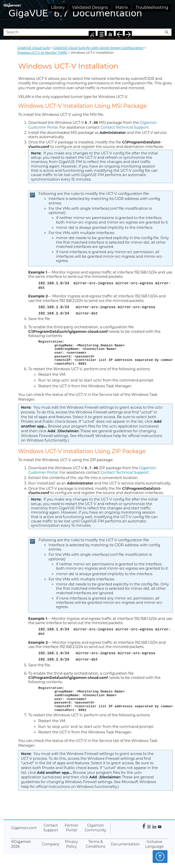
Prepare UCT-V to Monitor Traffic (42, 53)
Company (51, 844)
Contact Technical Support (125, 127)
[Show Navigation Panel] (169, 14)
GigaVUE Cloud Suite (34, 48)
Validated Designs (90, 7)
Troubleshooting (152, 7)
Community (95, 828)
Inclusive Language (154, 844)
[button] (167, 32)
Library (58, 7)
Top (160, 856)
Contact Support (51, 828)
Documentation (125, 844)
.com (24, 828)
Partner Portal (71, 828)
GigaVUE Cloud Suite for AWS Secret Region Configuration (98, 48)
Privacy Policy (71, 844)
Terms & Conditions (96, 844)
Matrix (122, 7)
